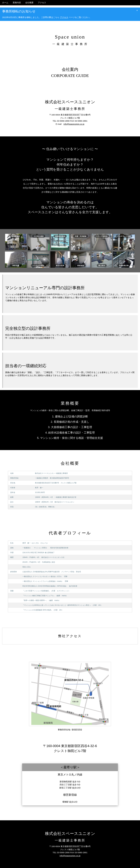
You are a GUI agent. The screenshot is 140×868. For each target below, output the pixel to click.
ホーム (5, 3)
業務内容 (17, 3)
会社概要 (29, 3)
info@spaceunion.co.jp (74, 124)
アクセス (42, 3)
